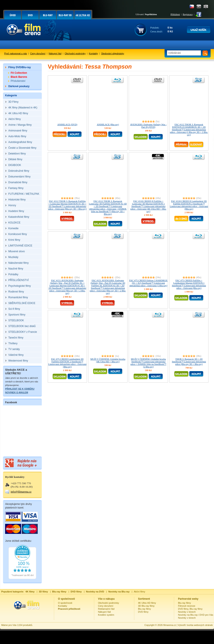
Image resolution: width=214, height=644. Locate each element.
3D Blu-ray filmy (146, 606)
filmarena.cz (170, 625)
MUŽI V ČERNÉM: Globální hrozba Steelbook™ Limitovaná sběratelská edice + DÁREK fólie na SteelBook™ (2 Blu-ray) (148, 363)
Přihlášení (175, 14)
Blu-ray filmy (145, 609)
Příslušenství (18, 81)
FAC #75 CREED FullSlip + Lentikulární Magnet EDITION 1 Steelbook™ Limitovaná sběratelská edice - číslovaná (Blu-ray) (189, 284)
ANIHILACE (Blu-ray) (108, 124)
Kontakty (93, 53)
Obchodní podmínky (75, 53)
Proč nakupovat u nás (16, 53)
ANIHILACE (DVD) (67, 124)
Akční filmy (140, 592)
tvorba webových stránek (200, 625)
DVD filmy (143, 612)
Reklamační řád (106, 609)
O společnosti (65, 603)
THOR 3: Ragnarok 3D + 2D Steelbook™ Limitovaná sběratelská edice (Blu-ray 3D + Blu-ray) (189, 362)
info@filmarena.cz (21, 492)
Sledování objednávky (113, 53)
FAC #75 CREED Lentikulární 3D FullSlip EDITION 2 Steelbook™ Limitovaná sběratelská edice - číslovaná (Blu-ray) (67, 363)
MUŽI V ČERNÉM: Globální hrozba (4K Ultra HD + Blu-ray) (108, 360)
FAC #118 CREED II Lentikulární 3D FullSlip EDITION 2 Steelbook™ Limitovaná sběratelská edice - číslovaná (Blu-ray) (189, 205)
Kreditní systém (106, 615)
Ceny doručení (38, 53)
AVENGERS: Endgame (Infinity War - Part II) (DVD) (148, 126)
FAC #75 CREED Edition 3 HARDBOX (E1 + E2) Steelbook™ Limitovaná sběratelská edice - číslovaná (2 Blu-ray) (148, 283)
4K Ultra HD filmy (147, 603)
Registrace (188, 14)
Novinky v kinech (187, 612)
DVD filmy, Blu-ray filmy (190, 609)
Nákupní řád (55, 53)
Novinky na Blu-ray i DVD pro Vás (196, 615)
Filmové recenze (187, 606)
